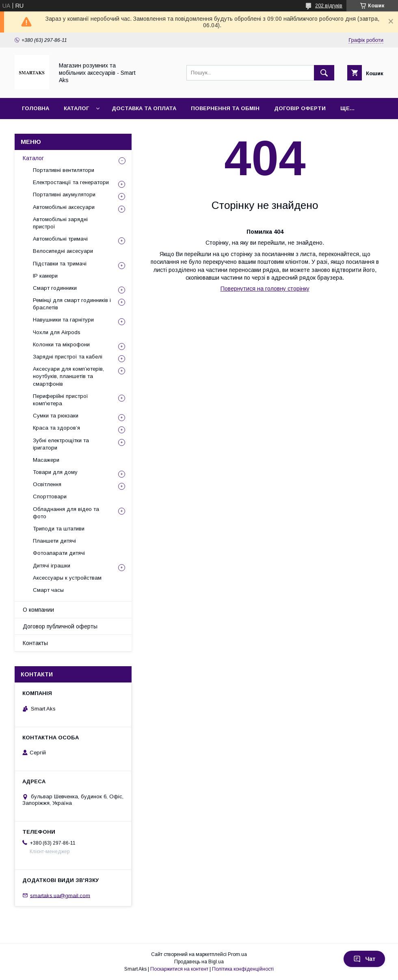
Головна (36, 108)
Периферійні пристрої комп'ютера (61, 400)
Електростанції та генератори (71, 182)
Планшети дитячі (54, 541)
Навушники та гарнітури (63, 320)
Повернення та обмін (225, 108)
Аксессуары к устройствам (67, 578)
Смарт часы (48, 590)
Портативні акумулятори (64, 194)
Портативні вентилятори (64, 170)
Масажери (46, 460)
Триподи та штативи (59, 529)
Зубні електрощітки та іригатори (61, 444)
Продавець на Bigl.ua (199, 962)
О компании (38, 610)
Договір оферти (300, 108)
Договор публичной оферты (60, 626)
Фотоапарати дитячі (59, 553)
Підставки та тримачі (60, 264)
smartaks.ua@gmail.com (60, 895)
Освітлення (47, 484)
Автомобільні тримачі (60, 239)
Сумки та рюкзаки (56, 416)
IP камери (45, 276)
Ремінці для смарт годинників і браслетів (72, 304)
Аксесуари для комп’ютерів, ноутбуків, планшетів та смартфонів (68, 376)
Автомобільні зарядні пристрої (60, 223)
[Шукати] (324, 73)
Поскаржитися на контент (179, 969)
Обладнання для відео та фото (66, 513)
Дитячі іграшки (52, 566)
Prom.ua (237, 954)
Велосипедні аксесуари (63, 251)
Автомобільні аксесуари (64, 207)
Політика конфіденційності (243, 969)
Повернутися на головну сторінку (265, 289)
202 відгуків (329, 6)
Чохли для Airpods (57, 332)
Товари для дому (55, 472)
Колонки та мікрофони (61, 344)
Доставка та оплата (144, 108)
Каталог (76, 108)
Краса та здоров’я (56, 428)
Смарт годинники (55, 288)
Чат (364, 959)
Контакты (35, 643)
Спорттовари (50, 497)
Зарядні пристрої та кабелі (68, 357)
